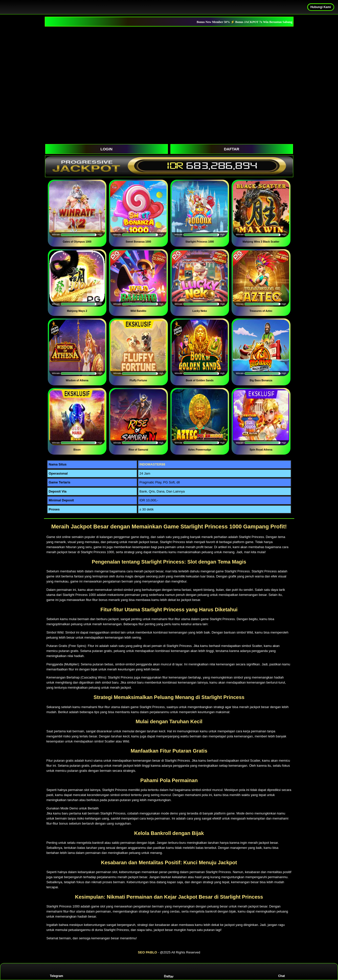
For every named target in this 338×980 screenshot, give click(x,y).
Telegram (56, 972)
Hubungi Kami (321, 7)
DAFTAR (232, 149)
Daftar (169, 971)
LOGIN (106, 149)
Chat (282, 972)
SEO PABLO (147, 952)
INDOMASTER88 (152, 464)
